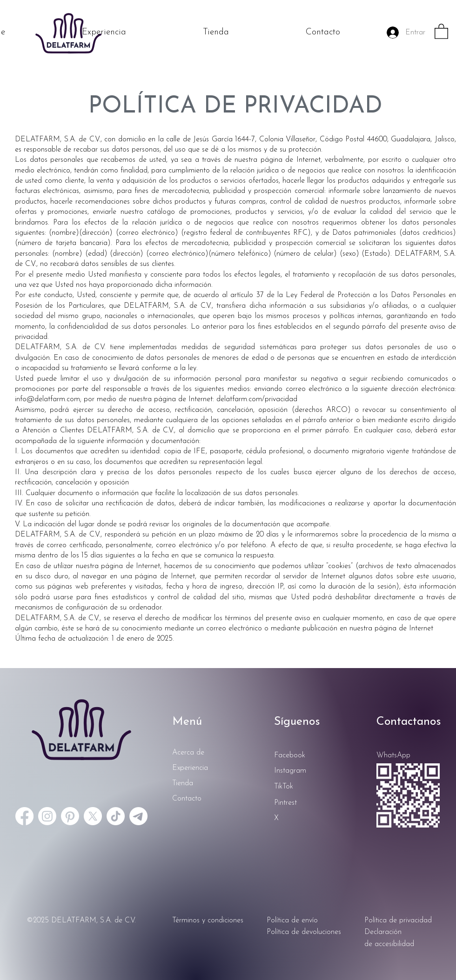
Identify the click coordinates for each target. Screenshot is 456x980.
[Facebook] (24, 816)
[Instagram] (47, 816)
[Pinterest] (70, 816)
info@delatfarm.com (47, 399)
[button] (441, 31)
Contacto (187, 799)
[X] (93, 816)
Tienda (183, 783)
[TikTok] (116, 816)
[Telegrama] (138, 816)
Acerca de (188, 753)
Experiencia (190, 768)
